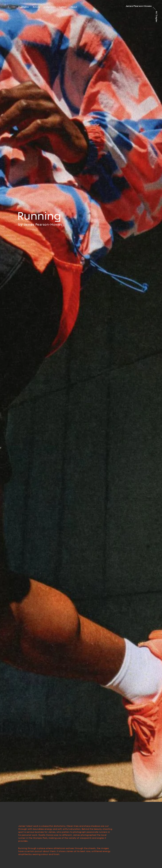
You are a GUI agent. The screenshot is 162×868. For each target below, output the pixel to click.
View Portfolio (44, 405)
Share (59, 405)
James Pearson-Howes (43, 215)
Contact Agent (25, 405)
